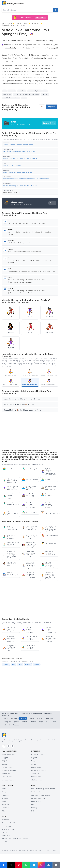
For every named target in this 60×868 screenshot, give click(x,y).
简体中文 (25, 722)
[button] (30, 144)
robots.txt (55, 850)
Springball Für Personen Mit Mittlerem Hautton (10, 648)
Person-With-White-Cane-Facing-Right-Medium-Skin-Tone (29, 565)
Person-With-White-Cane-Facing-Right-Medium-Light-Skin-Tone (48, 576)
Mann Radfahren (30, 512)
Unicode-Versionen (38, 798)
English (6, 718)
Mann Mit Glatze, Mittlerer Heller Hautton (30, 537)
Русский (16, 722)
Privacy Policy (7, 826)
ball (4, 91)
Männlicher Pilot (49, 543)
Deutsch (23, 718)
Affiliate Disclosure (9, 829)
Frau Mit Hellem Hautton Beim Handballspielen (10, 488)
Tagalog (16, 725)
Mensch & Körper (37, 755)
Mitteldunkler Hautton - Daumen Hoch (48, 553)
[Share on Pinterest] (19, 865)
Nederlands (49, 718)
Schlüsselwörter (37, 792)
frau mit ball (7, 94)
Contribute (6, 820)
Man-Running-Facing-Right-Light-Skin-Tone (10, 528)
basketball (22, 91)
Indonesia (7, 725)
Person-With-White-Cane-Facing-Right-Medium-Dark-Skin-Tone (10, 555)
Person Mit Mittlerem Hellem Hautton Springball (49, 639)
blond (20, 665)
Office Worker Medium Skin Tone (9, 564)
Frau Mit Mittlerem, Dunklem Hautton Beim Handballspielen (49, 472)
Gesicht (28, 665)
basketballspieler (34, 91)
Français (31, 718)
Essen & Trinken (8, 777)
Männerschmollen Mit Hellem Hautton (11, 544)
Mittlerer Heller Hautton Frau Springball (10, 629)
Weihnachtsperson (50, 536)
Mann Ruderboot (30, 479)
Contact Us (6, 836)
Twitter (4, 801)
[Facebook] (4, 746)
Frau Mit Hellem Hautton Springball (29, 638)
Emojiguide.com (7, 23)
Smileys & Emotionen (10, 770)
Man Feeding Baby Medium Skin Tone (10, 537)
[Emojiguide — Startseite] (4, 735)
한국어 (41, 722)
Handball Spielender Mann (11, 504)
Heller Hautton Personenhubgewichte (50, 513)
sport (24, 98)
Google (5, 792)
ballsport (12, 91)
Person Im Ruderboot (47, 495)
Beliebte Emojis (37, 801)
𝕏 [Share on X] (11, 865)
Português (7, 722)
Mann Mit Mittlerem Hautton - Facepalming (48, 565)
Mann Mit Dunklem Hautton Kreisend (8, 496)
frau (45, 91)
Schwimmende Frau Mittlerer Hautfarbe (29, 488)
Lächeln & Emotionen (39, 770)
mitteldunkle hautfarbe (11, 98)
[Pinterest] (13, 746)
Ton (13, 665)
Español (14, 718)
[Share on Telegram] (34, 865)
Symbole (5, 764)
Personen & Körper (22, 23)
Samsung (5, 805)
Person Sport (36, 23)
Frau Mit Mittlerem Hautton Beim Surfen (48, 505)
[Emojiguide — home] (13, 3)
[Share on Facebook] (4, 865)
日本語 (34, 722)
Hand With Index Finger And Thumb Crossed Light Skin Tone (49, 529)
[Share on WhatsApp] (26, 865)
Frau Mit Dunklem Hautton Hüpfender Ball (48, 630)
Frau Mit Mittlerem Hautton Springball (27, 630)
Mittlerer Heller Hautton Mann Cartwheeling (10, 481)
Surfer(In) (46, 479)
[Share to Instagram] (41, 865)
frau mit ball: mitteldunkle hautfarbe (26, 94)
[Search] (56, 10)
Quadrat (6, 665)
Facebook (6, 795)
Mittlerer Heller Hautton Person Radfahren (10, 513)
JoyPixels (5, 808)
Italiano (40, 718)
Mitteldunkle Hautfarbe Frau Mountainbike (29, 495)
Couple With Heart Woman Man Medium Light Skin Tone (29, 575)
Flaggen (5, 758)
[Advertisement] (29, 430)
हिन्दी (55, 722)
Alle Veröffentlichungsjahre (41, 795)
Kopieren (52, 107)
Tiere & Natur (7, 774)
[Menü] (55, 3)
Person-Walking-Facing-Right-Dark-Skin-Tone (30, 528)
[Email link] (56, 865)
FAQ (33, 811)
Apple (4, 789)
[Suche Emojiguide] (27, 10)
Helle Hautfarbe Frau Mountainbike (49, 488)
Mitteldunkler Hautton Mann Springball (29, 647)
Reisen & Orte (7, 767)
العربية (48, 722)
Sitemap (48, 850)
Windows (5, 798)
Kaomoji (34, 808)
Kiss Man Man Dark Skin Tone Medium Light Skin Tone (29, 545)
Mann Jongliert (10, 469)
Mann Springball (30, 469)
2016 (13, 61)
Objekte (5, 761)
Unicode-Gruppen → (9, 780)
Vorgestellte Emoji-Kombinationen (43, 789)
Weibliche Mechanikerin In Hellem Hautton (10, 574)
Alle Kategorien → (37, 780)
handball (45, 94)
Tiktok (4, 811)
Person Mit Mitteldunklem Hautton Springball (10, 639)
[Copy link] (49, 865)
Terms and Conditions (10, 823)
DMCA (4, 832)
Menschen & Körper (9, 755)
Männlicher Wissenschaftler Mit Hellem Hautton (30, 554)
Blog (33, 805)
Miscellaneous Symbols (11, 192)
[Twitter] (8, 746)
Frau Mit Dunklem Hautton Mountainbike (29, 505)
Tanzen (37, 665)
